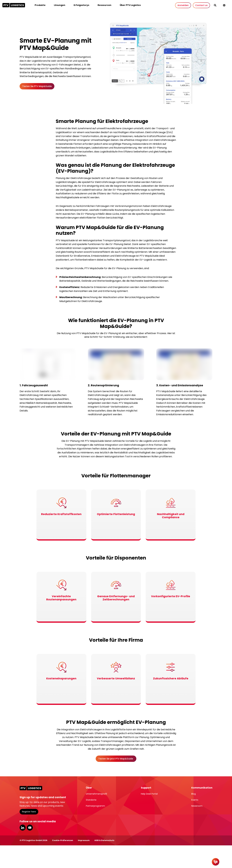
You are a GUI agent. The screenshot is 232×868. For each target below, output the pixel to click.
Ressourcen (104, 5)
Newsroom (197, 806)
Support (146, 788)
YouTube (30, 828)
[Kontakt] (216, 862)
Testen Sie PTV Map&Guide (37, 86)
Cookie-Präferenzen (63, 840)
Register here (29, 812)
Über (89, 788)
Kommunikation (202, 788)
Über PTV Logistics (130, 5)
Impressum (84, 840)
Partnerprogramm (95, 806)
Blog (194, 794)
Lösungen (60, 5)
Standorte (91, 800)
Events (195, 800)
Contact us (201, 5)
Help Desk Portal (149, 794)
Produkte (40, 5)
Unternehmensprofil (96, 794)
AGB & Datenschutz (104, 840)
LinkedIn (23, 828)
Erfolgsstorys (81, 5)
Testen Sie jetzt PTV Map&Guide (116, 759)
